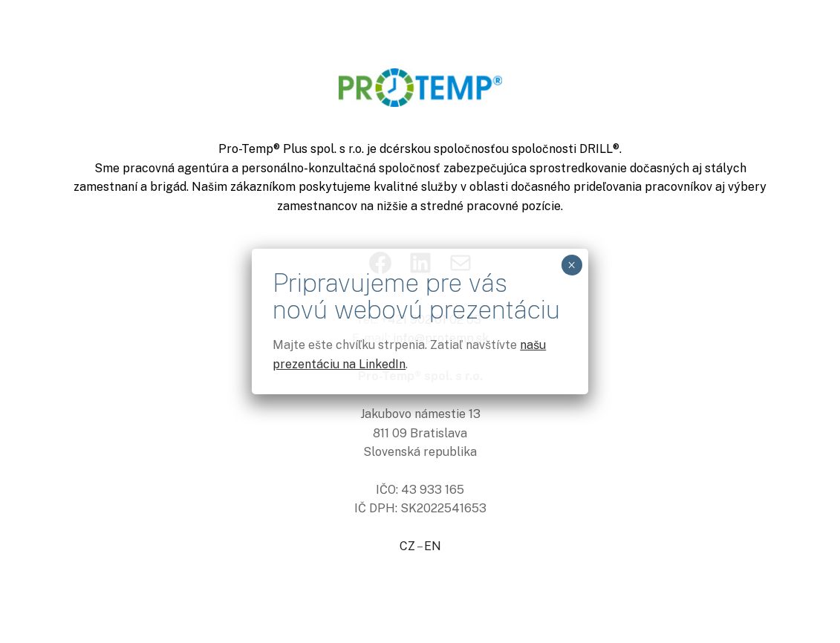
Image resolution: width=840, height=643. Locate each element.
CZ (407, 546)
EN (433, 546)
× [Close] (572, 265)
